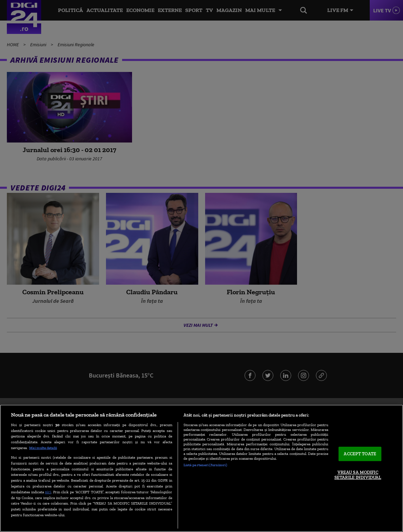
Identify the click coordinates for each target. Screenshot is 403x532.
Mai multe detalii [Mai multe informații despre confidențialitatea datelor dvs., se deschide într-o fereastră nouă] (43, 448)
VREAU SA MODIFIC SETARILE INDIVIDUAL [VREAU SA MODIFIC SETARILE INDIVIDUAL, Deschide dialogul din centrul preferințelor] (358, 475)
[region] (201, 468)
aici (48, 492)
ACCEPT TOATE (360, 454)
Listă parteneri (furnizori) (205, 465)
